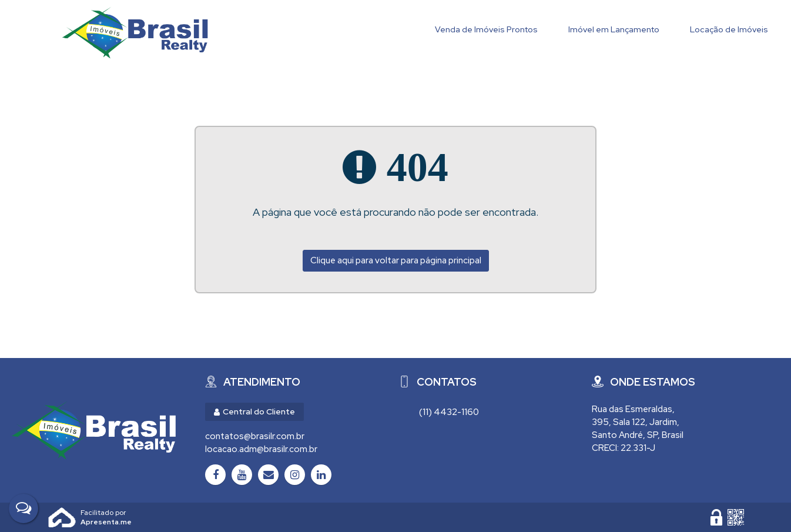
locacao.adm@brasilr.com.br (261, 449)
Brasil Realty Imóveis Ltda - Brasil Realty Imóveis (135, 32)
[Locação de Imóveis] (729, 31)
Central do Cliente (254, 411)
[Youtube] (242, 475)
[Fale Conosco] (24, 508)
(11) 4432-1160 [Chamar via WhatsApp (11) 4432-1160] (449, 412)
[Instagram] (295, 475)
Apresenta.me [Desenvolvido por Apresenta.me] (62, 517)
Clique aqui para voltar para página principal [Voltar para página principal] (396, 260)
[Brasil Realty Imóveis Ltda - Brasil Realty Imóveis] (94, 430)
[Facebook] (215, 475)
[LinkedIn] (321, 475)
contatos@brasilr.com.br (255, 436)
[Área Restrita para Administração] (716, 517)
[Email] (268, 475)
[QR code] (736, 517)
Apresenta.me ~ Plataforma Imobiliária (106, 513)
